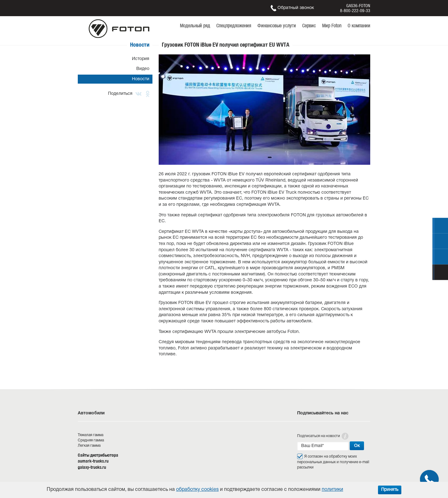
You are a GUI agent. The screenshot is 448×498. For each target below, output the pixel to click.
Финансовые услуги (277, 26)
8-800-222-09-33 (355, 11)
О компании (359, 26)
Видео (143, 69)
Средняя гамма (91, 440)
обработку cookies (197, 490)
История (141, 59)
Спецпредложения (234, 26)
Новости (141, 79)
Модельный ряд (195, 26)
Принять (390, 490)
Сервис (309, 26)
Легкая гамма (89, 446)
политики (332, 490)
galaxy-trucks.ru (92, 467)
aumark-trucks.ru (93, 461)
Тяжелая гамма (91, 435)
